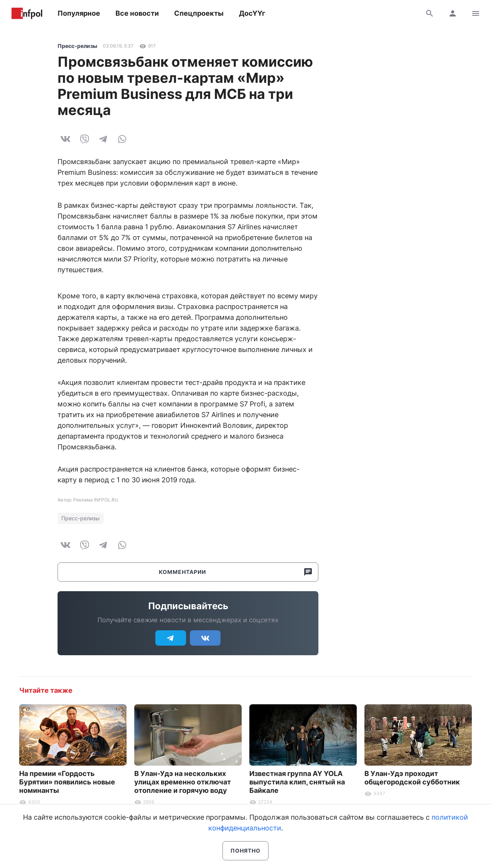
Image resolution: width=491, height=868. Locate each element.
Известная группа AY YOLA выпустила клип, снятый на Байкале (297, 782)
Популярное (79, 13)
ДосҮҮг (252, 13)
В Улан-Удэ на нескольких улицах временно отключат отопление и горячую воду (183, 782)
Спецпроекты (199, 13)
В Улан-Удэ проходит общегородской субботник (412, 778)
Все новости (137, 13)
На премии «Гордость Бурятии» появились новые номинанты (67, 782)
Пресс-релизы (77, 46)
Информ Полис (27, 13)
